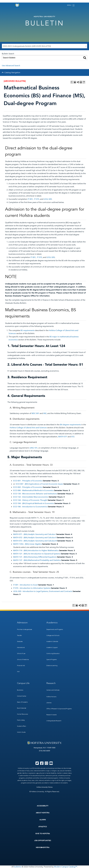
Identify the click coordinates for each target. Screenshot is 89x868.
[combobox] (44, 46)
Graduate (20, 641)
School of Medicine (23, 660)
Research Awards (51, 715)
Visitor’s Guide (21, 732)
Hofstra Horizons (51, 697)
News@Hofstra (43, 847)
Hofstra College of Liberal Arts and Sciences (28, 428)
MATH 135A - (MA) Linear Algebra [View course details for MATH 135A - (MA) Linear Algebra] (27, 544)
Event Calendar (22, 708)
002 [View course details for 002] (45, 413)
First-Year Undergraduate (25, 629)
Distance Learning (52, 666)
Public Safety (21, 720)
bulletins (18, 867)
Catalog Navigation (12, 73)
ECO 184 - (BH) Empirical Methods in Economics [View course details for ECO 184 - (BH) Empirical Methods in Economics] (34, 503)
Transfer (19, 635)
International (21, 647)
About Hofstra (43, 813)
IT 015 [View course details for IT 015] (37, 199)
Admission (22, 623)
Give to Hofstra (43, 834)
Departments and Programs (55, 629)
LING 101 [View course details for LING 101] (34, 448)
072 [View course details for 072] (73, 437)
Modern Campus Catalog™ (66, 867)
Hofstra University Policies (44, 787)
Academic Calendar (52, 641)
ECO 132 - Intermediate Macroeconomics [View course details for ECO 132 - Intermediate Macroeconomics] (31, 497)
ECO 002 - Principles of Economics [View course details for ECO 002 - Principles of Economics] (28, 487)
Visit (18, 672)
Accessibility (43, 806)
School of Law (21, 653)
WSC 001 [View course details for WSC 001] (35, 413)
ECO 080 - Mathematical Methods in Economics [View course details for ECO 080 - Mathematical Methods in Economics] (33, 490)
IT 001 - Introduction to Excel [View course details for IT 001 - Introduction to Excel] (25, 585)
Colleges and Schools (53, 635)
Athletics (43, 827)
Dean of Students (22, 702)
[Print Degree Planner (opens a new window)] (72, 82)
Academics (52, 623)
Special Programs (52, 660)
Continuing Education (53, 653)
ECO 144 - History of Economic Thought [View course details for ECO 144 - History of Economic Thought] (30, 500)
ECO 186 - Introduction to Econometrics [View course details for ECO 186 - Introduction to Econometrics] (30, 507)
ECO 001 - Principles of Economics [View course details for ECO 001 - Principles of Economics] (28, 481)
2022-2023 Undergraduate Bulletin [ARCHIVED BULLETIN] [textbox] (27, 46)
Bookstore (20, 690)
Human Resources (23, 714)
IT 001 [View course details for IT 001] (30, 199)
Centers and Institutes (53, 690)
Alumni (43, 820)
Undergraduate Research (54, 721)
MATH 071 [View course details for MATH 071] (63, 437)
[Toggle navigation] (71, 5)
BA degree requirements (70, 425)
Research (51, 683)
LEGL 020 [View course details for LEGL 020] (48, 199)
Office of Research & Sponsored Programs (59, 709)
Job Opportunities (43, 841)
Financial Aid (21, 666)
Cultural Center (22, 696)
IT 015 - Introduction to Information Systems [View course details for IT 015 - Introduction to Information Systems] (32, 588)
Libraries (49, 703)
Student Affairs (22, 726)
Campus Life (23, 683)
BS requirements (28, 330)
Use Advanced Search (11, 66)
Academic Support (52, 647)
